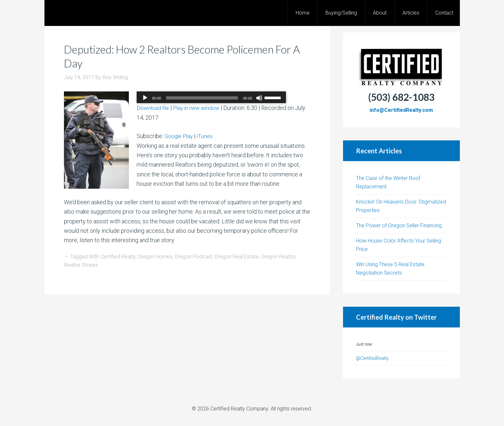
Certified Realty (118, 257)
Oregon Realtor (278, 257)
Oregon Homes (155, 257)
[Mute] (259, 98)
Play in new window (199, 108)
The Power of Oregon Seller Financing (399, 225)
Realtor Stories (81, 265)
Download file (154, 108)
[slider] (202, 98)
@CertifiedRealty (372, 358)
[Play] (145, 98)
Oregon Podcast (193, 257)
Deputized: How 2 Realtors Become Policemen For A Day (180, 56)
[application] (211, 98)
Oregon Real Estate (237, 257)
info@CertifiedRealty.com (401, 110)
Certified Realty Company (239, 409)
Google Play (180, 136)
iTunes (207, 136)
